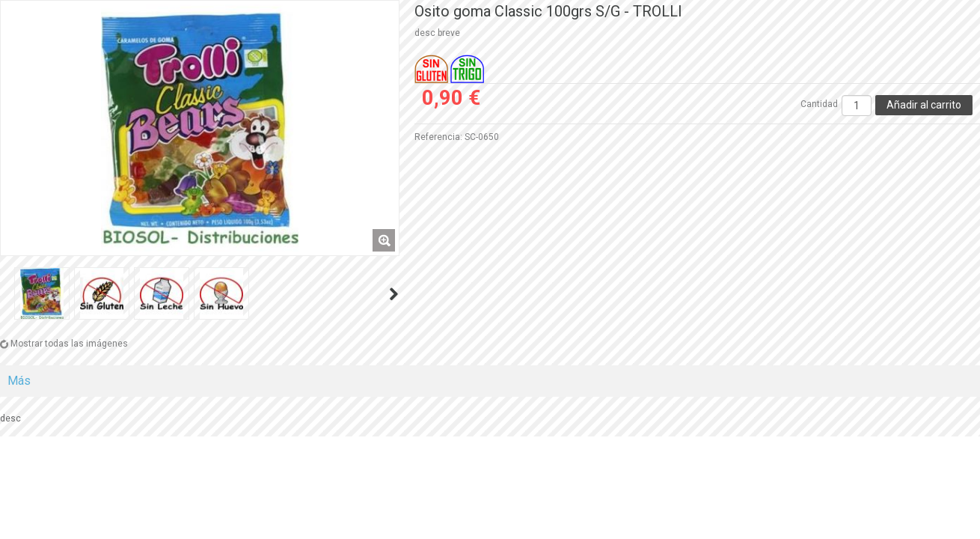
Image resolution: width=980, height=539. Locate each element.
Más (19, 381)
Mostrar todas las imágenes (69, 344)
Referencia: (438, 137)
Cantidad (819, 104)
